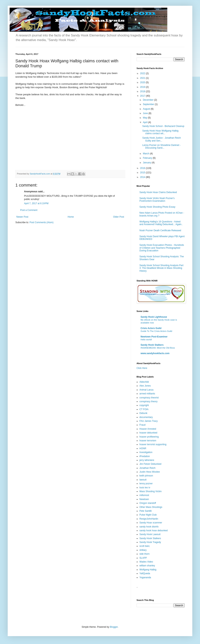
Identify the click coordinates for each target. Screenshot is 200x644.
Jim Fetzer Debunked (150, 464)
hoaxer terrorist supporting (153, 444)
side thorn (145, 554)
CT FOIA (144, 409)
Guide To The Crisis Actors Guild (156, 331)
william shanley (147, 566)
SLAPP (143, 558)
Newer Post (22, 217)
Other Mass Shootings (151, 507)
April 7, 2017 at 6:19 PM (36, 203)
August (147, 109)
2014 (143, 177)
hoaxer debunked (148, 433)
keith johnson (146, 476)
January (147, 163)
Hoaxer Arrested (148, 429)
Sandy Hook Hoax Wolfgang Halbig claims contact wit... (160, 132)
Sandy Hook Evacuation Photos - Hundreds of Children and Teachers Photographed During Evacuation (162, 248)
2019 (143, 87)
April (145, 122)
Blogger (114, 627)
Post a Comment (29, 210)
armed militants (147, 394)
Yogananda (145, 577)
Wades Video (146, 562)
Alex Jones (145, 386)
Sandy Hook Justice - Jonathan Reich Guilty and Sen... (162, 139)
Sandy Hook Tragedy (150, 542)
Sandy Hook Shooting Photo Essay (157, 207)
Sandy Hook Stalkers (152, 345)
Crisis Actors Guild (151, 328)
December (149, 100)
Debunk (143, 413)
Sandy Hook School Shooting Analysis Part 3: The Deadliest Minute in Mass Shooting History (161, 268)
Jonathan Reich (147, 468)
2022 (143, 73)
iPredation (145, 456)
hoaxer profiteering (149, 437)
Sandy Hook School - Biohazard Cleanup (163, 126)
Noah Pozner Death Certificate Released (160, 230)
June (146, 113)
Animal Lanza (146, 390)
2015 (143, 173)
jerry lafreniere (147, 460)
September (149, 104)
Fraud (142, 425)
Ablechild (144, 382)
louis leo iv (145, 488)
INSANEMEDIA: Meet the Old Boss (158, 348)
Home (71, 217)
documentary (146, 417)
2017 (143, 96)
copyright (144, 405)
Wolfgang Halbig (148, 570)
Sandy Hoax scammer (151, 523)
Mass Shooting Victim (150, 491)
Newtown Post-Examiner (154, 337)
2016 (143, 168)
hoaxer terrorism (148, 441)
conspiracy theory (148, 401)
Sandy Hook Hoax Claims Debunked (158, 192)
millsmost (144, 495)
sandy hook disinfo (149, 527)
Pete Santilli (145, 511)
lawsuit (143, 480)
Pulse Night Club (148, 515)
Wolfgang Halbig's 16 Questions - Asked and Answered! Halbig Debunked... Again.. (161, 223)
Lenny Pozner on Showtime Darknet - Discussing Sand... (161, 146)
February (148, 158)
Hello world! (146, 340)
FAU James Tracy (149, 421)
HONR (143, 448)
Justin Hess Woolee (150, 472)
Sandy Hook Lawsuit (150, 534)
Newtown (144, 499)
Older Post (119, 217)
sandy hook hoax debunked (154, 530)
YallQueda (145, 573)
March (146, 154)
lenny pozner (146, 484)
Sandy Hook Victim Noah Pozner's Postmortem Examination (157, 200)
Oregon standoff (148, 503)
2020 (143, 82)
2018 (143, 91)
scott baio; (145, 546)
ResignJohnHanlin (149, 519)
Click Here (142, 368)
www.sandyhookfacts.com (155, 353)
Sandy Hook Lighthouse (154, 317)
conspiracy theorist (149, 398)
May (145, 118)
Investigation (146, 452)
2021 (143, 78)
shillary (143, 550)
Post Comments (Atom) (41, 222)
